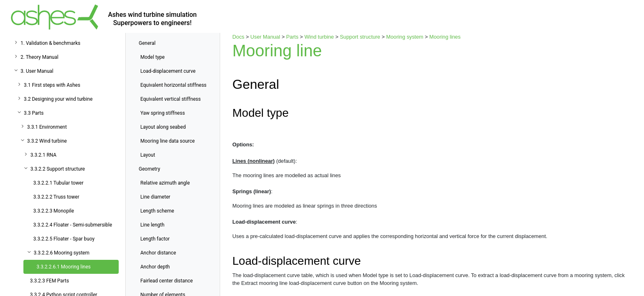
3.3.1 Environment (47, 127)
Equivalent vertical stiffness (171, 99)
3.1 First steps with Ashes (52, 85)
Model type (153, 57)
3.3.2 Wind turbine (47, 141)
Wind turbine (319, 37)
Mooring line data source (168, 141)
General (147, 43)
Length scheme (157, 211)
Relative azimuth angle (165, 183)
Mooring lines (445, 37)
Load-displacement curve (168, 71)
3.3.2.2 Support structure (58, 169)
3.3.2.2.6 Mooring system (62, 253)
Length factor (155, 239)
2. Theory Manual (39, 57)
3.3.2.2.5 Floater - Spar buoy (64, 239)
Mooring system (405, 37)
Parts (292, 37)
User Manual (266, 37)
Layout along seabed (163, 127)
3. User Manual (37, 71)
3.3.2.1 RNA (43, 155)
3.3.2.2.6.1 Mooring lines (64, 267)
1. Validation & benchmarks (51, 43)
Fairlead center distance (167, 281)
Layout (148, 155)
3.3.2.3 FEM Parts (49, 281)
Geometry (149, 169)
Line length (153, 225)
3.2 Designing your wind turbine (58, 99)
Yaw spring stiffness (163, 113)
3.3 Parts (34, 113)
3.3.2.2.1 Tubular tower (58, 183)
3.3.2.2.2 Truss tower (56, 197)
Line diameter (155, 197)
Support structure (360, 37)
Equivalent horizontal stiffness (174, 85)
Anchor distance (158, 253)
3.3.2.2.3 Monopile (54, 211)
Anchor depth (155, 267)
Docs (238, 37)
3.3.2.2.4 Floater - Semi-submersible (73, 225)
